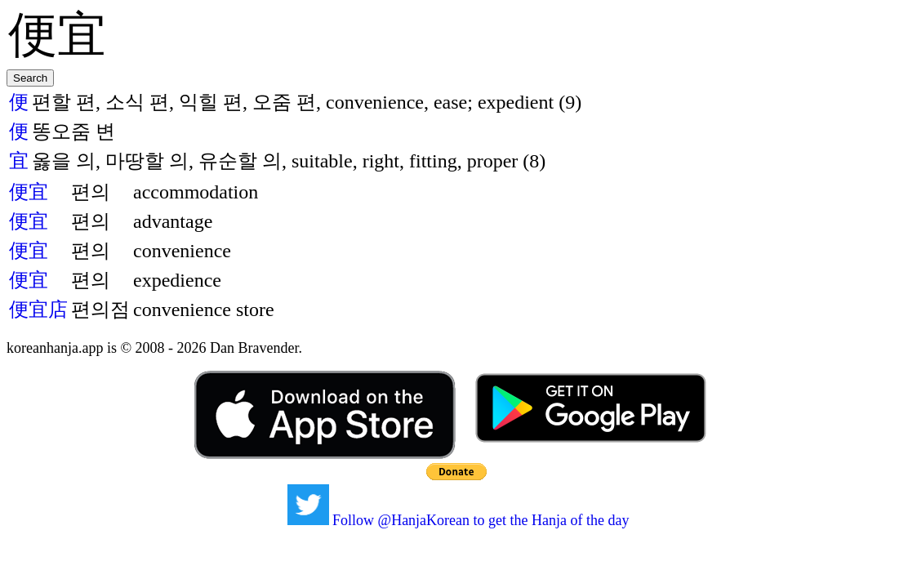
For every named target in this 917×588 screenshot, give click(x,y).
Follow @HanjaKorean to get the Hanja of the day (458, 520)
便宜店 (38, 310)
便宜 (29, 192)
